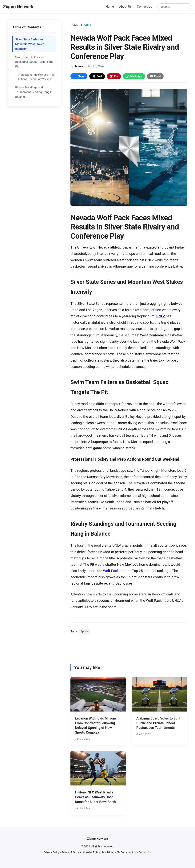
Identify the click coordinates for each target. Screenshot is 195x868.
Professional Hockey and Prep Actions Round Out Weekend (36, 77)
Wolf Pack (111, 571)
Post (97, 76)
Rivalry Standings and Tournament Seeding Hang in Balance (34, 92)
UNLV (161, 316)
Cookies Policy (92, 852)
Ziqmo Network (18, 7)
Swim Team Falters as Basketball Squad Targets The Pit (34, 62)
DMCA (120, 852)
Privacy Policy (52, 852)
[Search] (175, 7)
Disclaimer (108, 852)
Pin (114, 76)
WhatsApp (134, 76)
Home (110, 7)
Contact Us (144, 7)
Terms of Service (71, 852)
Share (79, 76)
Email (155, 76)
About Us (125, 7)
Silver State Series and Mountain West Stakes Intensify (30, 44)
